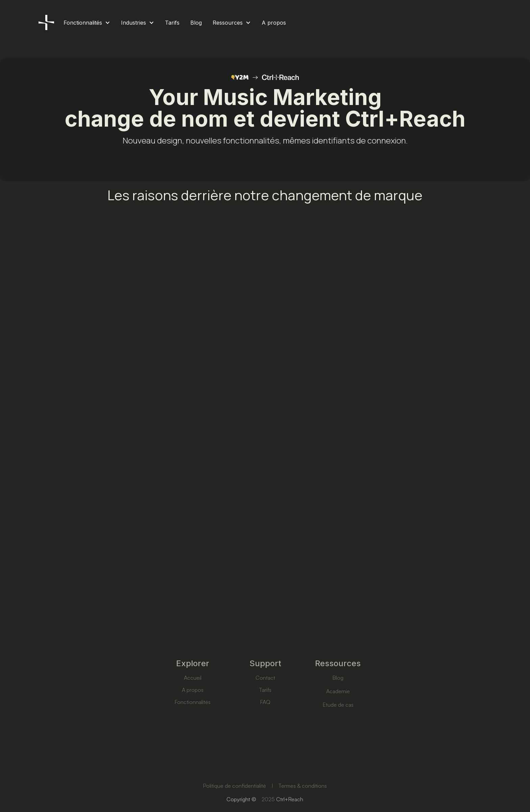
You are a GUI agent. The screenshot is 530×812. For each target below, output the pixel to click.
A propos (192, 703)
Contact (265, 691)
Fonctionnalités (192, 715)
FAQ (265, 715)
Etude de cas (338, 718)
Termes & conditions (303, 798)
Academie (338, 705)
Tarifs (265, 703)
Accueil (192, 691)
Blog (338, 691)
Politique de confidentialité (234, 798)
